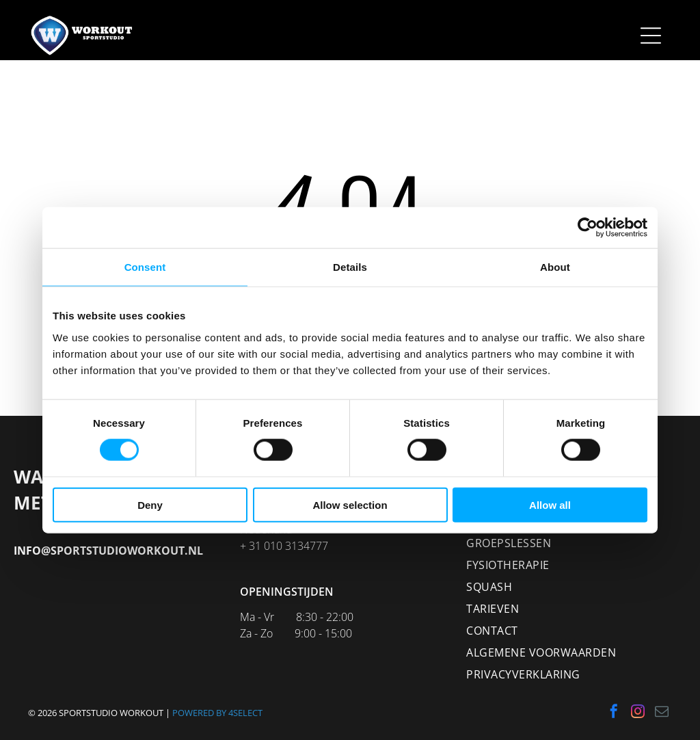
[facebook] (614, 713)
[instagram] (638, 713)
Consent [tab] (145, 267)
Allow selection (350, 504)
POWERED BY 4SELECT (217, 713)
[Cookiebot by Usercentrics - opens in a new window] (588, 228)
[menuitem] (576, 543)
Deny (150, 504)
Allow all (550, 504)
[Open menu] (651, 36)
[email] (662, 713)
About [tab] (555, 267)
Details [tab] (350, 267)
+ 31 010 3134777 (284, 546)
